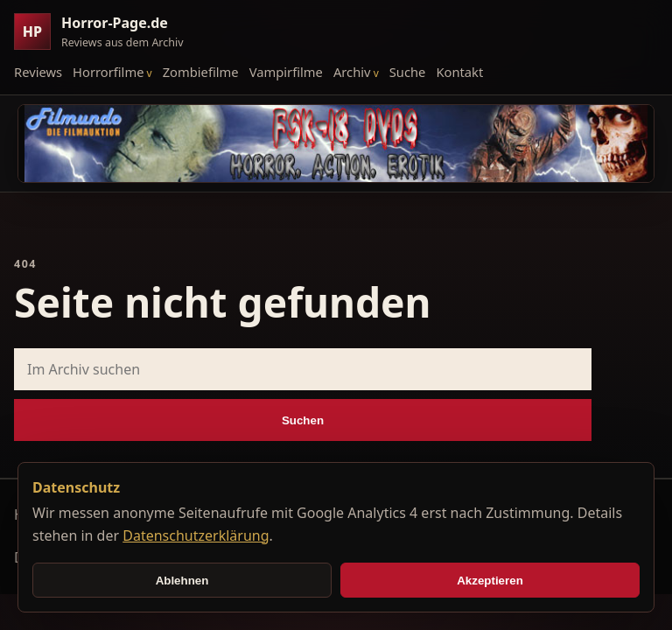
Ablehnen (182, 581)
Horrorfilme (108, 72)
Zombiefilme (201, 72)
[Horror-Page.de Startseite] (106, 32)
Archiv (352, 72)
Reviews (38, 72)
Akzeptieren (490, 581)
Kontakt (459, 72)
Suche (408, 72)
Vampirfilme (286, 72)
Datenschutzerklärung (196, 535)
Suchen (303, 420)
